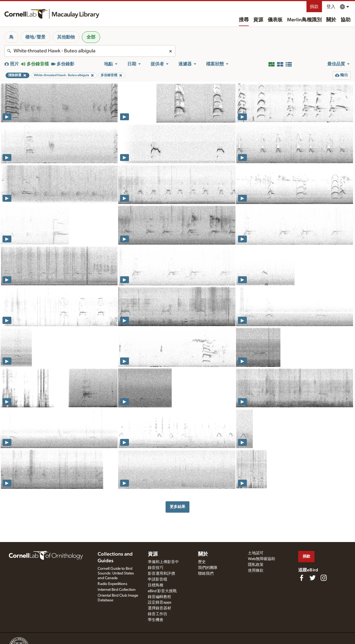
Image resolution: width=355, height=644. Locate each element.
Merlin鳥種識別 (304, 20)
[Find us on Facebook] (301, 578)
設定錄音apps (160, 602)
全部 (91, 37)
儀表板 (275, 20)
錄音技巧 (156, 568)
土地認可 (256, 553)
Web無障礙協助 (262, 559)
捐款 (314, 7)
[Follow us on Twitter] (313, 578)
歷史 (202, 562)
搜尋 (244, 20)
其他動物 (66, 37)
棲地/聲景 (35, 37)
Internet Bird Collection (117, 590)
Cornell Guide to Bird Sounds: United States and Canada (116, 573)
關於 (331, 20)
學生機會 (156, 620)
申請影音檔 (158, 579)
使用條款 (256, 571)
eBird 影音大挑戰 (162, 591)
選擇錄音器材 (159, 608)
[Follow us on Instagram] (324, 578)
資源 (258, 20)
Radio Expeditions (112, 584)
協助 (346, 20)
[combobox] (90, 51)
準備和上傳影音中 (163, 562)
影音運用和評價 (161, 574)
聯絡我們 (206, 574)
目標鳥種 (156, 585)
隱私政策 (256, 565)
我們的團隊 (208, 568)
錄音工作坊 (158, 614)
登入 (331, 7)
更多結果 (177, 507)
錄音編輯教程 (159, 597)
